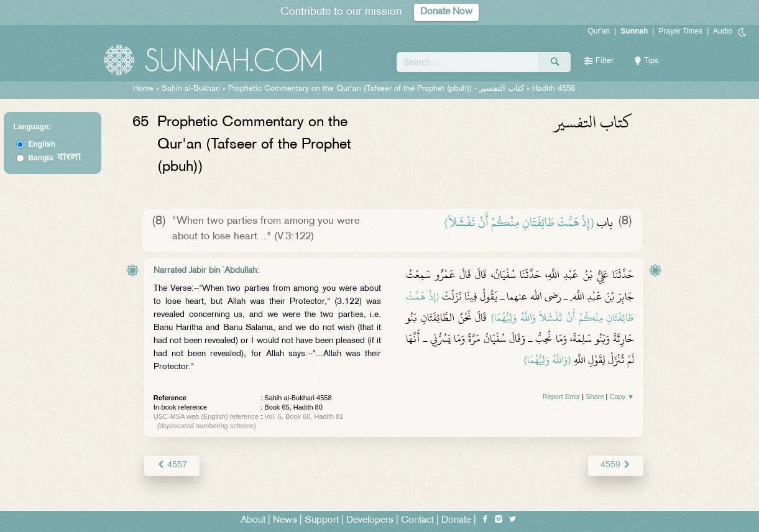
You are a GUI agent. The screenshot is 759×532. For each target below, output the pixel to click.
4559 (616, 465)
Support (322, 521)
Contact (417, 521)
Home (143, 89)
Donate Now (446, 12)
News (285, 521)
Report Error (562, 397)
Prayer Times (680, 31)
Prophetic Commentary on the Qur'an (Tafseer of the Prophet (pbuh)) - (377, 89)
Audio (723, 31)
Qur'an (599, 31)
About (253, 521)
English (41, 144)
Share (595, 397)
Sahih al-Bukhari (191, 89)
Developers (370, 521)
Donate (456, 521)
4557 (172, 465)
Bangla (54, 158)
